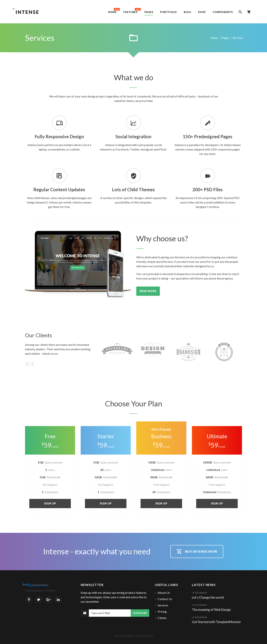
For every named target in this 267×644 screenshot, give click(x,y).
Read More (148, 291)
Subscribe (140, 613)
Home (214, 38)
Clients (162, 618)
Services (163, 605)
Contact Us (165, 599)
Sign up (50, 503)
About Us (164, 593)
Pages (225, 38)
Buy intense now (197, 552)
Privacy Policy (144, 636)
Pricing (162, 611)
